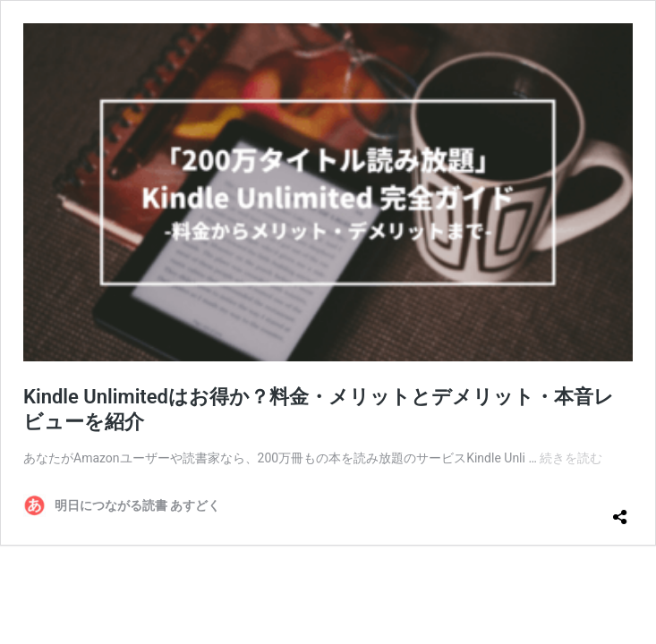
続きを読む (571, 458)
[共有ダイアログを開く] (620, 510)
